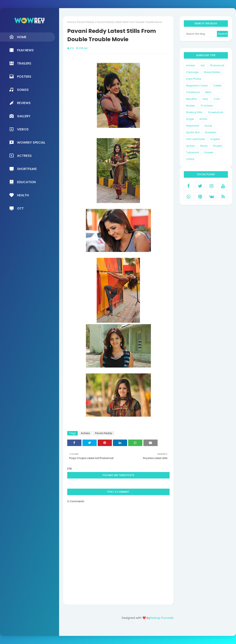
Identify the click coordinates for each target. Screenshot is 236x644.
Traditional (193, 92)
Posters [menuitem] (20, 76)
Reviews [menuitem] (20, 103)
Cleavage (192, 72)
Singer (190, 119)
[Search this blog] (200, 34)
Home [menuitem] (18, 37)
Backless (211, 132)
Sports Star (193, 132)
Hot (203, 65)
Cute (217, 99)
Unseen (209, 152)
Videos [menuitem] (19, 129)
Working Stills (194, 112)
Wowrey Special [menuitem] (27, 142)
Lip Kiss (190, 146)
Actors (203, 119)
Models (191, 106)
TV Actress (207, 106)
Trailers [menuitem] (20, 63)
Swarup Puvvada (162, 618)
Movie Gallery (212, 72)
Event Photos (194, 79)
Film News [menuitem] (21, 50)
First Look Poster (195, 139)
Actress (85, 433)
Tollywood (192, 152)
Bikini (208, 92)
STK (72, 48)
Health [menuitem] (19, 195)
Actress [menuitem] (20, 156)
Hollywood (193, 126)
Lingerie (215, 139)
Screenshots (216, 112)
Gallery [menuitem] (20, 116)
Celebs (218, 85)
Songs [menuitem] (19, 90)
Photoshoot (217, 65)
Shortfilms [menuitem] (23, 169)
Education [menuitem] (22, 182)
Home (71, 22)
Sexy (205, 99)
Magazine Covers (197, 85)
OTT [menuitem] (16, 208)
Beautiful (192, 99)
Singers (218, 146)
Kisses (208, 126)
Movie (204, 146)
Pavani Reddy (86, 22)
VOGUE (190, 159)
